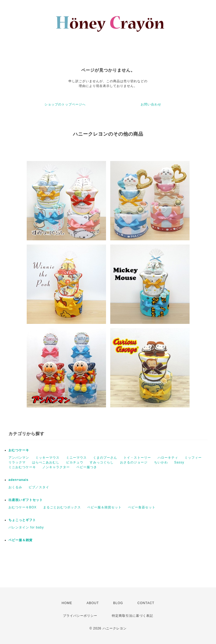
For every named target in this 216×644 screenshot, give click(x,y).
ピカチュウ (75, 462)
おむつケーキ (19, 450)
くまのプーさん (105, 458)
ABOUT (93, 603)
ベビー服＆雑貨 (20, 540)
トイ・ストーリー (137, 458)
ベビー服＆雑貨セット (104, 507)
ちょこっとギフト (22, 520)
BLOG (118, 603)
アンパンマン (19, 458)
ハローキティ (168, 458)
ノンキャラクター (56, 467)
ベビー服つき (87, 467)
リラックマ (17, 462)
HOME (67, 603)
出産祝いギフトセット (26, 500)
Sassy (179, 462)
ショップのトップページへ (65, 104)
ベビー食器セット (142, 507)
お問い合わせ (151, 104)
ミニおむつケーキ (22, 467)
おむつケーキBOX (22, 507)
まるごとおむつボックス (62, 507)
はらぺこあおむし (46, 462)
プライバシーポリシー (80, 616)
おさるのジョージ (134, 462)
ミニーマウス (76, 458)
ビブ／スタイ (39, 487)
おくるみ (15, 487)
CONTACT (146, 603)
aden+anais (19, 480)
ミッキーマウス (47, 458)
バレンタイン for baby (26, 527)
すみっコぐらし (102, 462)
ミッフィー (193, 458)
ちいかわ (161, 462)
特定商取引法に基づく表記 (132, 616)
